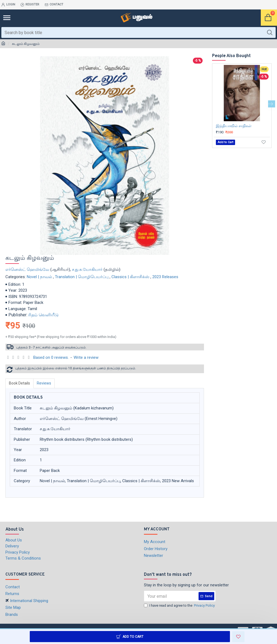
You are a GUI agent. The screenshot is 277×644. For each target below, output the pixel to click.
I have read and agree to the (180, 606)
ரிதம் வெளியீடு (43, 315)
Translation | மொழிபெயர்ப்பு (82, 277)
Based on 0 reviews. (51, 357)
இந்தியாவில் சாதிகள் (234, 126)
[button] (272, 104)
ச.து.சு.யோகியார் (87, 270)
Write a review (86, 357)
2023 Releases (165, 277)
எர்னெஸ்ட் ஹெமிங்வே (27, 270)
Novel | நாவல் (39, 277)
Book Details (19, 383)
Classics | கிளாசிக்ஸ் (130, 277)
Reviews (44, 383)
